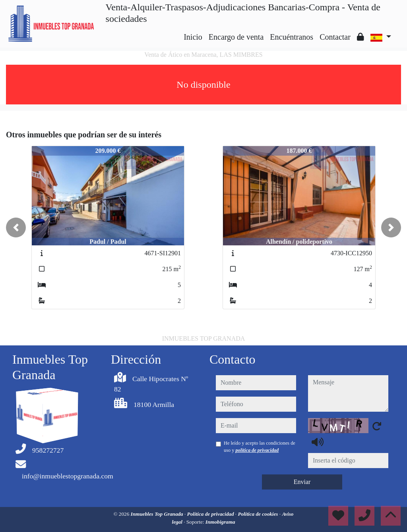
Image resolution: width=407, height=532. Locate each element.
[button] (16, 227)
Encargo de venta (236, 37)
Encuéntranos (292, 37)
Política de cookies (258, 514)
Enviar (302, 482)
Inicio (193, 37)
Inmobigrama (220, 522)
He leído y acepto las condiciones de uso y (260, 447)
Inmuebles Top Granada (158, 514)
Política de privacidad (211, 514)
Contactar (335, 37)
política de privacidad (257, 450)
